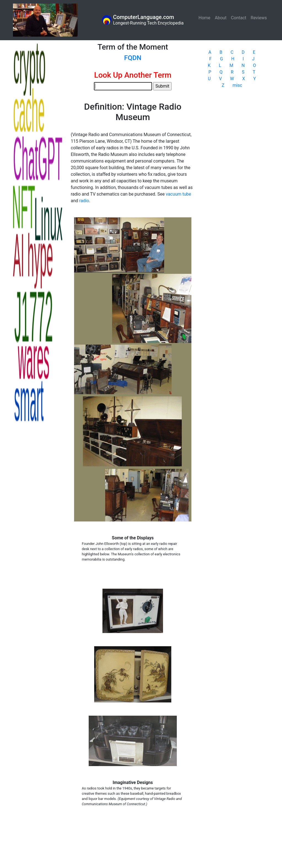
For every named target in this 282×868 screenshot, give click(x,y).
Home (206, 17)
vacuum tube (178, 194)
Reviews (259, 18)
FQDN (133, 58)
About (221, 18)
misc (238, 85)
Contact (238, 18)
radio (84, 201)
